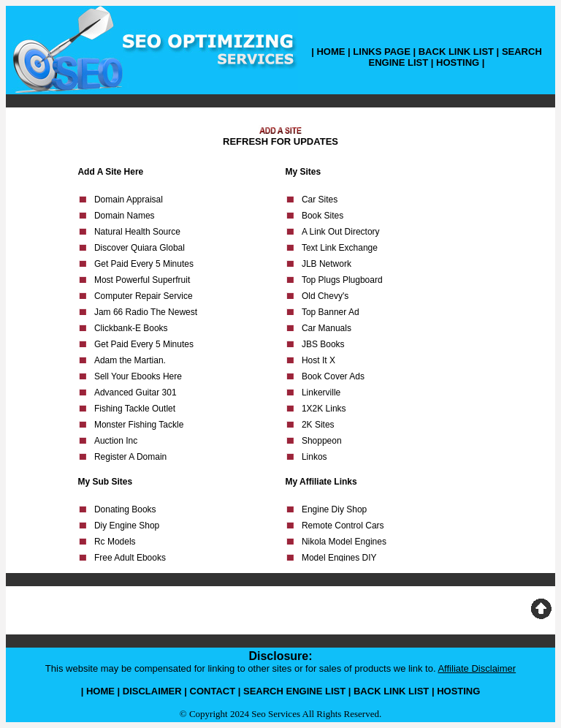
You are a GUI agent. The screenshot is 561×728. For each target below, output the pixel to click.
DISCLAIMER (152, 691)
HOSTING (458, 62)
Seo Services (276, 714)
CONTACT (213, 691)
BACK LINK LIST (456, 52)
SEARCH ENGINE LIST (294, 691)
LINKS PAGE (382, 52)
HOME (331, 52)
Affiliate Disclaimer (477, 668)
